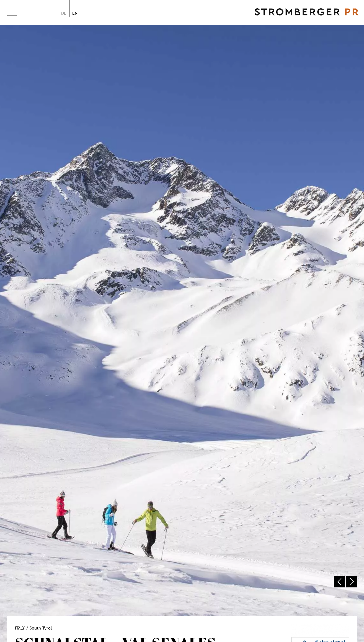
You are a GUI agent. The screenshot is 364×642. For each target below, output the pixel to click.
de (64, 13)
